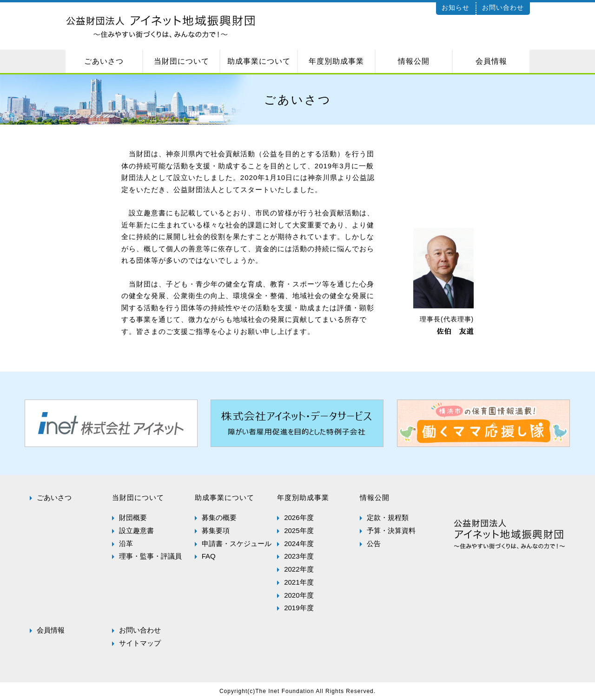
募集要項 (216, 530)
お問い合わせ (503, 7)
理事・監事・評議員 (150, 556)
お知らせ (456, 7)
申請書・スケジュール (237, 543)
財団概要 (133, 517)
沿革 (126, 543)
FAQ (209, 556)
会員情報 (51, 630)
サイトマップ (140, 643)
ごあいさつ (54, 497)
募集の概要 (219, 517)
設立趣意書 (136, 530)
